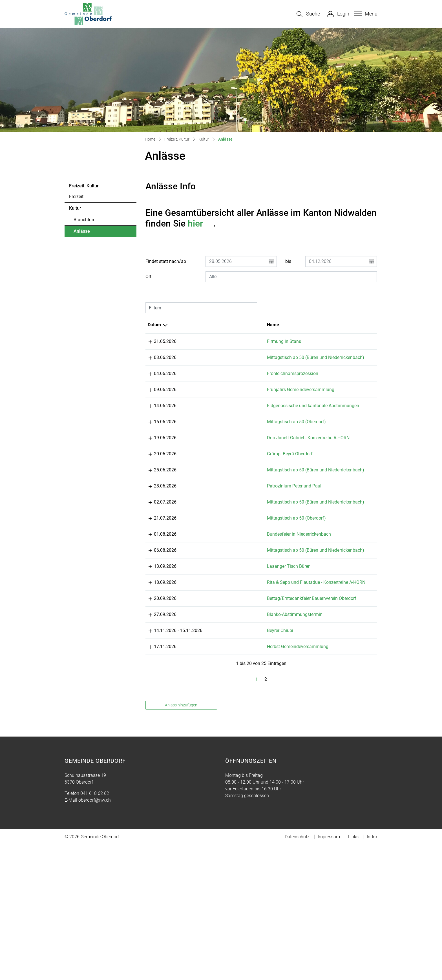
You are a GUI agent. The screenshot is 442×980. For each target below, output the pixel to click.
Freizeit (76, 197)
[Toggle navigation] (365, 14)
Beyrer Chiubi (214, 759)
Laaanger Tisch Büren (223, 654)
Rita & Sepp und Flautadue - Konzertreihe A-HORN (225, 684)
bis (288, 261)
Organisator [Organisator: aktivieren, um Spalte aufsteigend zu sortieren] (323, 325)
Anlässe (89, 233)
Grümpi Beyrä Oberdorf (224, 501)
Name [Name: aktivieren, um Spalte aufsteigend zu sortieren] (207, 325)
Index (372, 972)
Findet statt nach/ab (166, 261)
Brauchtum (85, 220)
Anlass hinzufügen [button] (181, 840)
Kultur (75, 208)
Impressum (329, 972)
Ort (148, 277)
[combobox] (291, 277)
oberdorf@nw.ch (95, 935)
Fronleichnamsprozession (226, 380)
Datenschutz (297, 972)
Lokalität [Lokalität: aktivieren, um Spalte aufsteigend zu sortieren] (266, 325)
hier (200, 223)
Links (353, 972)
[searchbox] (291, 277)
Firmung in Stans (218, 341)
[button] (308, 14)
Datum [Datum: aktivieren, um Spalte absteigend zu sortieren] (154, 325)
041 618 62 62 (95, 929)
